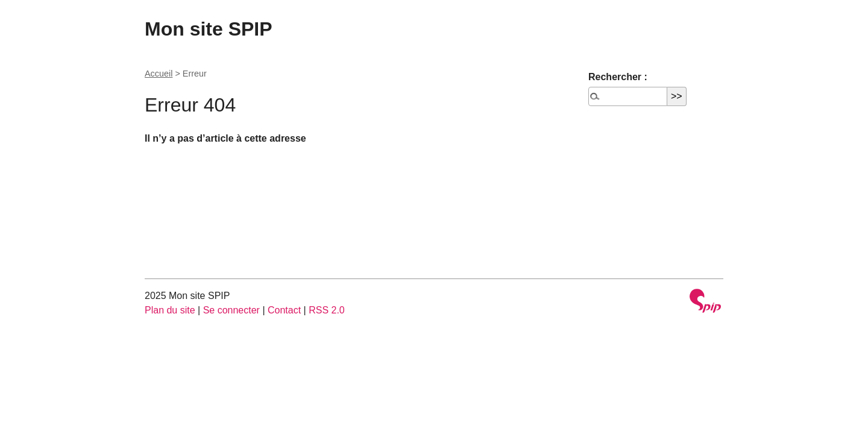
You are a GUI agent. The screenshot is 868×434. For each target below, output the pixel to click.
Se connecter (231, 310)
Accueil (159, 74)
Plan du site (170, 310)
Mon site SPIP (209, 29)
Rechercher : (618, 77)
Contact (284, 310)
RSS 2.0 (327, 310)
